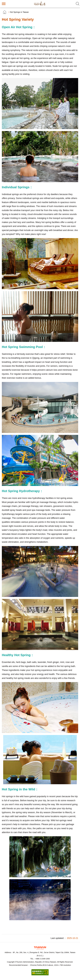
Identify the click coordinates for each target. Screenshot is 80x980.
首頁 (5, 12)
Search (78, 4)
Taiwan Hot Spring (40, 4)
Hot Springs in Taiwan (19, 12)
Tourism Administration (40, 948)
